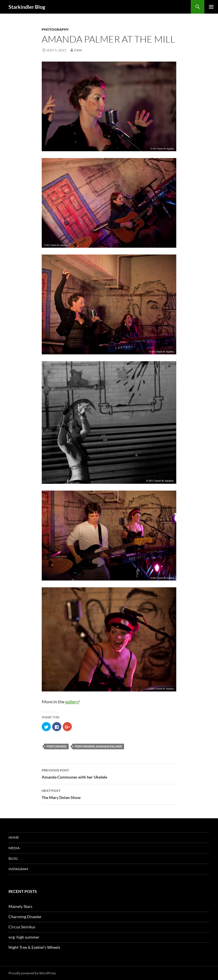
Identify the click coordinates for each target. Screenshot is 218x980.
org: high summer (24, 937)
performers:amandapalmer (98, 746)
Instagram (18, 869)
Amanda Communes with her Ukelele (109, 773)
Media (14, 848)
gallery (72, 702)
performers (57, 746)
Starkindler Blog (27, 7)
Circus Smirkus (22, 927)
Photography (55, 29)
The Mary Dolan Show (109, 794)
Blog (13, 858)
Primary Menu (211, 7)
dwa (78, 50)
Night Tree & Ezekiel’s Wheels (34, 947)
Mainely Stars (20, 906)
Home (14, 837)
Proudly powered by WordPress (32, 973)
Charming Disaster (25, 917)
